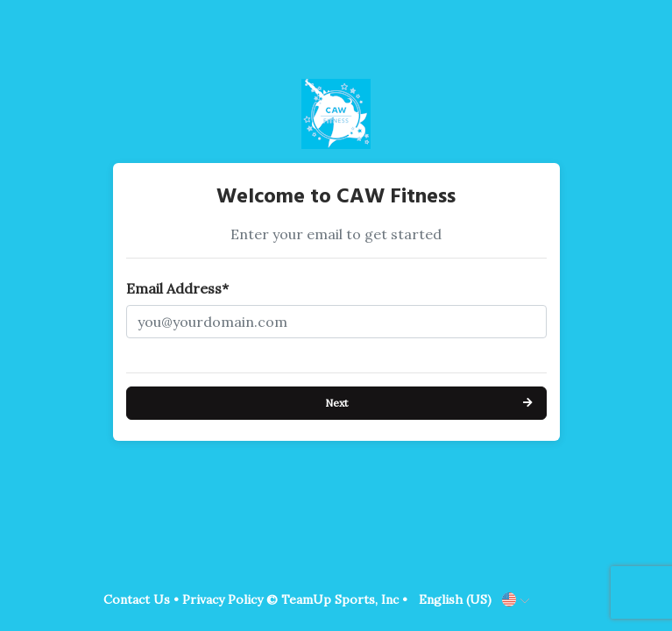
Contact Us (137, 599)
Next (336, 403)
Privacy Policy (223, 599)
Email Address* (177, 288)
